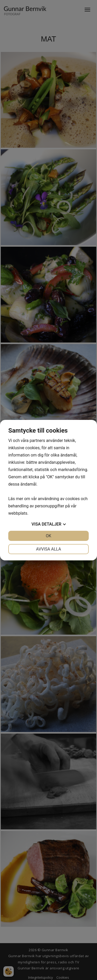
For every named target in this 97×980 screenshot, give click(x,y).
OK (48, 536)
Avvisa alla (48, 549)
